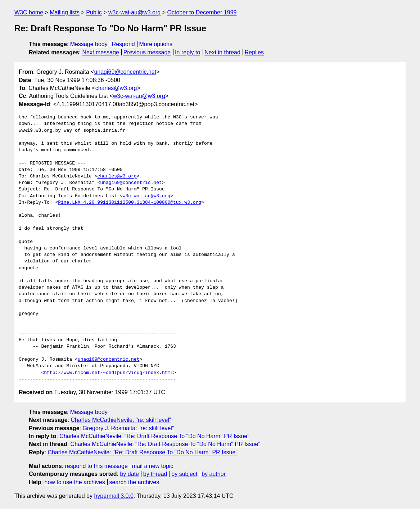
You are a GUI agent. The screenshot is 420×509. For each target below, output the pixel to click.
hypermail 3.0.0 (114, 496)
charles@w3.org (116, 88)
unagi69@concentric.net (125, 72)
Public (94, 12)
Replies (254, 52)
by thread (155, 474)
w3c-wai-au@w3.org (134, 12)
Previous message (147, 52)
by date (129, 474)
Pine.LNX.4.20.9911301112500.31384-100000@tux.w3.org (130, 203)
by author (214, 474)
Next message (101, 52)
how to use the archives (75, 482)
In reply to (188, 52)
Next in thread (222, 52)
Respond (123, 44)
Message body (89, 44)
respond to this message (96, 466)
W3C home (29, 12)
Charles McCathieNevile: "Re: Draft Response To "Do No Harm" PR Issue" (154, 436)
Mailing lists (65, 12)
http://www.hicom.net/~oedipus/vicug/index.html (109, 373)
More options (156, 44)
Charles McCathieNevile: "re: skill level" (121, 420)
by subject (184, 474)
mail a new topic (153, 466)
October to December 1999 (202, 12)
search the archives (134, 482)
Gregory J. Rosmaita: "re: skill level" (128, 428)
